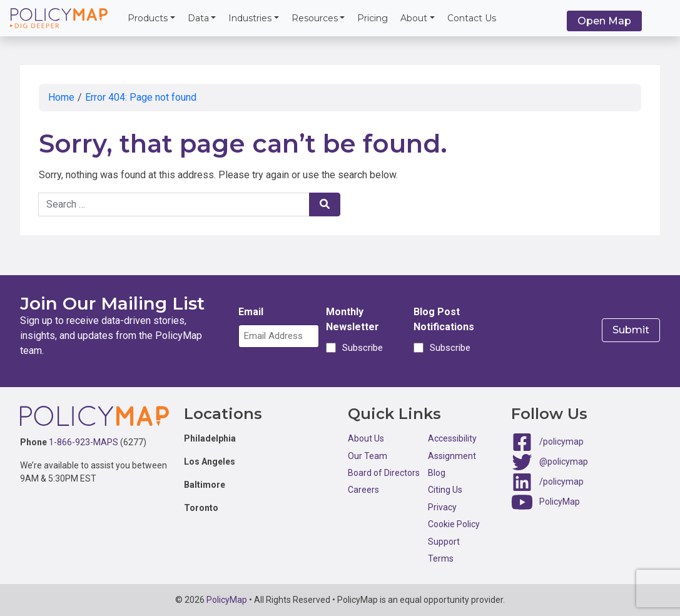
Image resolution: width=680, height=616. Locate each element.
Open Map (604, 21)
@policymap (564, 462)
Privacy (442, 507)
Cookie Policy (454, 524)
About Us (366, 438)
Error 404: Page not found (141, 97)
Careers (363, 490)
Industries (250, 18)
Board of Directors (384, 473)
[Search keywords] (174, 204)
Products (148, 18)
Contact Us (472, 18)
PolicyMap (560, 502)
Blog (437, 473)
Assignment (452, 456)
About (414, 18)
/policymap (561, 442)
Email (251, 312)
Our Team (368, 456)
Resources (315, 18)
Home (61, 97)
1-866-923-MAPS (84, 442)
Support (444, 542)
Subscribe (361, 348)
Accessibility (452, 438)
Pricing (373, 18)
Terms (441, 558)
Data (198, 18)
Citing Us (445, 490)
